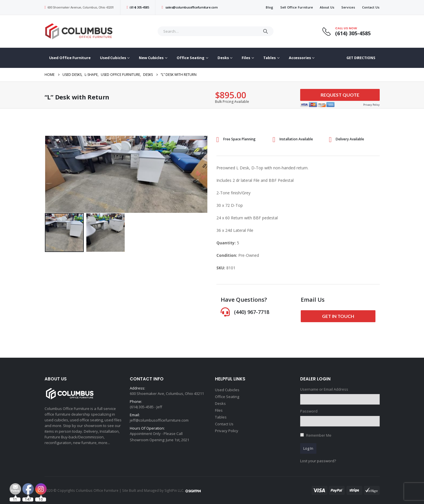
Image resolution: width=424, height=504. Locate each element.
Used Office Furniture (70, 58)
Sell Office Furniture (297, 7)
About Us (327, 7)
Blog (270, 7)
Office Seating (191, 58)
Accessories (300, 58)
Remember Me (319, 435)
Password (309, 411)
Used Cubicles (113, 58)
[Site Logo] (80, 31)
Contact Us (371, 7)
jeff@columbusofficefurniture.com (159, 420)
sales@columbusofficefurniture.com (190, 7)
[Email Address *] (250, 476)
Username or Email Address (324, 389)
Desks (223, 58)
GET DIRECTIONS (361, 58)
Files (246, 58)
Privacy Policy (227, 431)
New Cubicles (151, 58)
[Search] (266, 31)
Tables (270, 58)
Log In (308, 448)
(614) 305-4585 (138, 7)
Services (348, 7)
